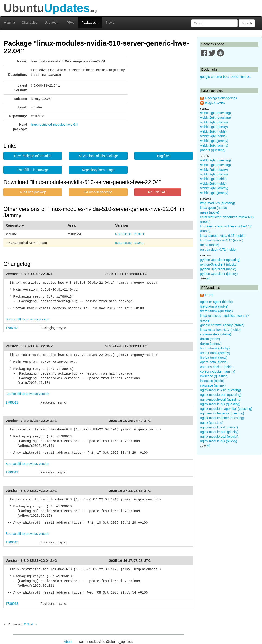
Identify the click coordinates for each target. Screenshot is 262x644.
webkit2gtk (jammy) (214, 141)
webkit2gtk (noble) (214, 131)
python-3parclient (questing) (220, 260)
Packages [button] (90, 23)
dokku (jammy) (211, 344)
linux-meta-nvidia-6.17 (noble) (222, 240)
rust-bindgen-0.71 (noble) (219, 250)
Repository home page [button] (98, 170)
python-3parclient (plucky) (219, 264)
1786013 (12, 328)
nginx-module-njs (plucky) (219, 441)
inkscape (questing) (214, 376)
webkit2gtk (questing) (216, 113)
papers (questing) (213, 150)
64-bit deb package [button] (98, 192)
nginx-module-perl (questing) (221, 395)
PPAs (71, 23)
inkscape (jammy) (213, 385)
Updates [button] (52, 23)
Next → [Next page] (32, 624)
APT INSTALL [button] (158, 192)
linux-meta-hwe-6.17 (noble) (220, 330)
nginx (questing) (212, 423)
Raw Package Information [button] (33, 156)
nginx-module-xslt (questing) (221, 390)
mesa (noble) (210, 212)
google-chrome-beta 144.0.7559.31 (226, 77)
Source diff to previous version (27, 319)
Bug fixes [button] (164, 156)
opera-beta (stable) (214, 362)
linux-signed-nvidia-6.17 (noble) (223, 236)
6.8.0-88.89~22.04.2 (130, 243)
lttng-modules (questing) (218, 203)
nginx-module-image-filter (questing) (226, 409)
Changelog (30, 23)
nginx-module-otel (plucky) (219, 437)
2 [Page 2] (25, 624)
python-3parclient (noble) (218, 269)
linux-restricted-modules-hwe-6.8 (54, 125)
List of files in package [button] (33, 170)
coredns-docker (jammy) (218, 371)
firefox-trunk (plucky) (215, 348)
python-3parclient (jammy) (219, 274)
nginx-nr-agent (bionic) (217, 302)
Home (9, 23)
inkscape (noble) (212, 381)
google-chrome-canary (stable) (222, 325)
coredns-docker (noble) (217, 367)
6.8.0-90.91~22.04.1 (130, 234)
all (208, 278)
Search (247, 23)
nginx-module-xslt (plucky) (219, 427)
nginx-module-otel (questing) (221, 399)
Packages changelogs (221, 98)
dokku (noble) (210, 339)
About (68, 642)
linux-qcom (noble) (214, 208)
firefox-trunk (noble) (214, 306)
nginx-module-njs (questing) (220, 404)
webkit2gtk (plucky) (214, 122)
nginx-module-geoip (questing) (222, 413)
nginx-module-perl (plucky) (219, 432)
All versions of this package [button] (98, 156)
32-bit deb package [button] (33, 192)
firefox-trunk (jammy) (215, 353)
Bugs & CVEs (215, 103)
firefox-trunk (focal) (214, 358)
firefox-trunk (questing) (217, 311)
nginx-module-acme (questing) (222, 418)
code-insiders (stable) (216, 334)
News (110, 23)
